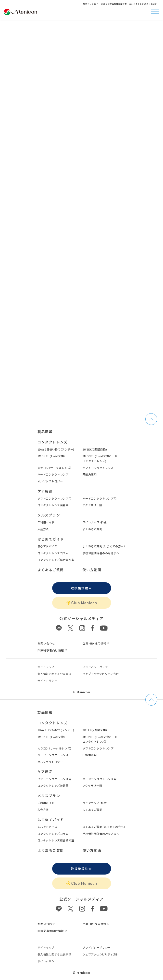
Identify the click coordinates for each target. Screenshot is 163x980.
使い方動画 (92, 570)
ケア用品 (45, 491)
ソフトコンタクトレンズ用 (55, 498)
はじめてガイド (51, 539)
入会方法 (43, 529)
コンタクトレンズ (53, 442)
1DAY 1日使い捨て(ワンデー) (56, 449)
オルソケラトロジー (50, 481)
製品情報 (45, 432)
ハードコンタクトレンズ (53, 474)
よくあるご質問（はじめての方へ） (104, 546)
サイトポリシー (47, 681)
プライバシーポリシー (97, 667)
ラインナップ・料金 (95, 522)
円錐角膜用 (90, 474)
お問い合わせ (46, 643)
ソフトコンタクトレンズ (98, 468)
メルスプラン (49, 515)
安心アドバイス (47, 546)
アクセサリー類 (92, 505)
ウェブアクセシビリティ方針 (101, 674)
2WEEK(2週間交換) (95, 449)
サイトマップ (46, 667)
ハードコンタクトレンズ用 (100, 498)
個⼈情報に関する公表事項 (55, 674)
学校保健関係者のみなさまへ (101, 553)
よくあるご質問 (93, 529)
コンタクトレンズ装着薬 (53, 505)
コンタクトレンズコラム (53, 553)
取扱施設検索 (81, 588)
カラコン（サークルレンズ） (55, 468)
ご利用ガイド (46, 522)
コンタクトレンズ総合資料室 (56, 560)
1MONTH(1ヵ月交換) (51, 456)
